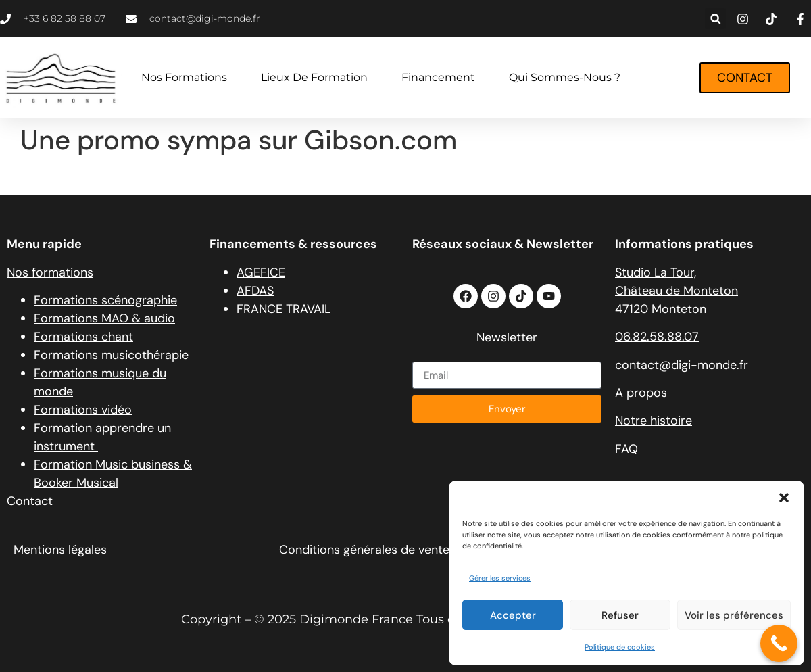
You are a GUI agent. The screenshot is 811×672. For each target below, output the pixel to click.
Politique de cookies (620, 647)
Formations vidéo (83, 410)
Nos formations (184, 77)
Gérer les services (500, 578)
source (40, 176)
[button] (784, 498)
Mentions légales (60, 550)
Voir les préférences (734, 615)
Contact (30, 501)
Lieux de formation (314, 77)
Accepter (513, 615)
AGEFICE (261, 272)
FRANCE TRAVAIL (284, 309)
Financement (438, 77)
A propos (641, 393)
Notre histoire (654, 421)
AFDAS (255, 291)
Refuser (620, 615)
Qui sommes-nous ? (565, 77)
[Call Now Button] (779, 643)
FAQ (626, 449)
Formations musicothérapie (111, 355)
